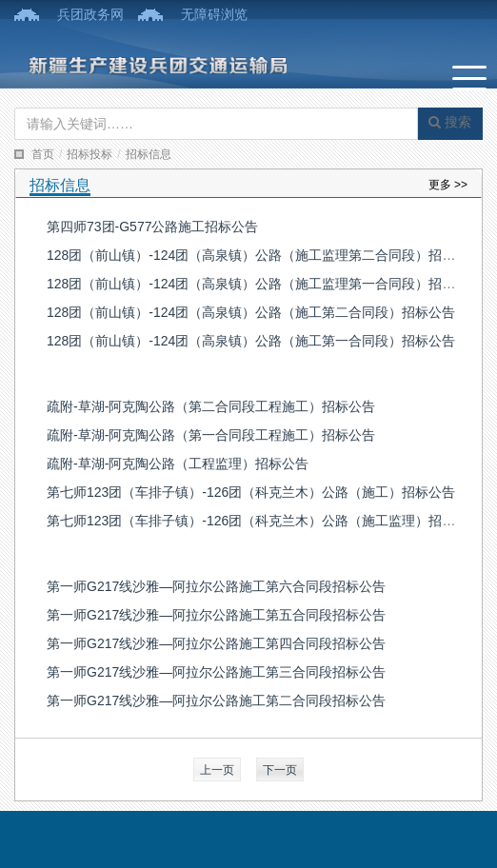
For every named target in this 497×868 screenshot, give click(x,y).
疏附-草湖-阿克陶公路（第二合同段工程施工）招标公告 (211, 406)
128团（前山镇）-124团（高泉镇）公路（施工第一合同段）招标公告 (251, 341)
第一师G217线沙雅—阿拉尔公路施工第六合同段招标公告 (216, 586)
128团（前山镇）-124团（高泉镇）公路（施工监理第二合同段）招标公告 (264, 255)
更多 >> (448, 185)
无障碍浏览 (214, 14)
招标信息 (149, 154)
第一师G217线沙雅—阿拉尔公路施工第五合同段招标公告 (216, 615)
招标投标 (89, 154)
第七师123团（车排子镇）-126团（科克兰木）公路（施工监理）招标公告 (264, 521)
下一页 (280, 770)
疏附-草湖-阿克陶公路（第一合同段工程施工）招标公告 (211, 435)
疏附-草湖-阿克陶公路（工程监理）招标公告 (178, 464)
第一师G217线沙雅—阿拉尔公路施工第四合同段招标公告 (216, 643)
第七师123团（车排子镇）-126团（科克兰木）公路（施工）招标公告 (251, 492)
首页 (43, 154)
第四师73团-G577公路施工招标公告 (152, 227)
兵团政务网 (90, 14)
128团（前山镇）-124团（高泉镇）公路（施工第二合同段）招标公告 (251, 312)
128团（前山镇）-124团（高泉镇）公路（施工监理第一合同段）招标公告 (264, 284)
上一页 (217, 770)
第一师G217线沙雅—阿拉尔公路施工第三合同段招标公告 (216, 672)
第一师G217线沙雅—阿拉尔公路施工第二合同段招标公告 (216, 700)
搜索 (450, 122)
